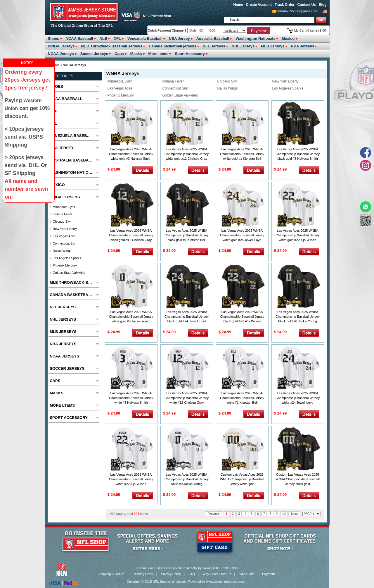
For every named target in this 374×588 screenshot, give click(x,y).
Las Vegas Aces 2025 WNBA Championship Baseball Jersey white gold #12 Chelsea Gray (187, 154)
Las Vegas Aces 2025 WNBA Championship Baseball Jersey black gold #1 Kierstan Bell (187, 235)
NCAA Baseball (79, 38)
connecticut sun (175, 88)
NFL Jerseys (214, 46)
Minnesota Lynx (120, 81)
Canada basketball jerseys (173, 46)
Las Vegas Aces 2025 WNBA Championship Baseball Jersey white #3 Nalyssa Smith (131, 398)
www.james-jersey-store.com (227, 582)
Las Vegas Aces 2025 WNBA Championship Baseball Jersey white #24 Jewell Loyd (298, 398)
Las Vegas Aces (120, 88)
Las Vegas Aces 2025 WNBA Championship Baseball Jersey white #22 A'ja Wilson (131, 479)
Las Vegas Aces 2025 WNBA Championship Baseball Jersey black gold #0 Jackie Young (298, 317)
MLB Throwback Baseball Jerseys (112, 46)
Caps (119, 54)
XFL (117, 38)
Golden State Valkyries (180, 95)
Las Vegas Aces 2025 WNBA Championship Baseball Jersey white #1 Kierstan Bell (242, 398)
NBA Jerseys (303, 46)
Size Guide (247, 574)
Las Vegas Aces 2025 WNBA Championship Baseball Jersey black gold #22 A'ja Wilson (242, 317)
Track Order (284, 5)
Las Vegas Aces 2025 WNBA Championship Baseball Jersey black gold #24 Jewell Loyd (187, 317)
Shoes (54, 38)
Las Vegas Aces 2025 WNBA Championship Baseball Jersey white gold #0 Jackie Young (131, 317)
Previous (214, 514)
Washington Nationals (255, 38)
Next (294, 514)
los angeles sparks (288, 88)
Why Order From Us (217, 574)
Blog (323, 5)
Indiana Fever (173, 81)
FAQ (192, 574)
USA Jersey (179, 38)
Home (238, 5)
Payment (268, 574)
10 (284, 514)
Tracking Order (143, 574)
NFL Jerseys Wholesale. (170, 582)
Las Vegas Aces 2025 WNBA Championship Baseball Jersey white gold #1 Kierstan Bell (242, 154)
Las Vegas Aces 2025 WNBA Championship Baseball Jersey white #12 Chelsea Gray (187, 398)
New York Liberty (285, 81)
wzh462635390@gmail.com (297, 11)
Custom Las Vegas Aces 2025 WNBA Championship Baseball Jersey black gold (298, 479)
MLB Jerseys (273, 46)
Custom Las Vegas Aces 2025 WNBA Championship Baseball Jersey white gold (242, 479)
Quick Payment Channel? (168, 30)
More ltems (159, 54)
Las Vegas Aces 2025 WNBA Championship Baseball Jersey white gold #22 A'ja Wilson (298, 235)
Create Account (259, 5)
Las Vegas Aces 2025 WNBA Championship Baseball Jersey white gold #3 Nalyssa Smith (131, 154)
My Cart (310, 30)
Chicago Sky (227, 81)
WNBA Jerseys (61, 46)
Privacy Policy (171, 574)
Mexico (288, 38)
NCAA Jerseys (61, 54)
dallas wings (228, 88)
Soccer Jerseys (94, 54)
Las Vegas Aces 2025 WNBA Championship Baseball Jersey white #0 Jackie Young (187, 479)
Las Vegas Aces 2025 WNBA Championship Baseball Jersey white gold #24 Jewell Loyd (242, 235)
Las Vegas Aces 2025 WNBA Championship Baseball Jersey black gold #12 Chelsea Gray (131, 235)
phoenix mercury (121, 95)
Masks (136, 54)
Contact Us (306, 5)
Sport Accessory (190, 54)
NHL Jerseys (243, 46)
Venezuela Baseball (145, 38)
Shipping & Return (111, 574)
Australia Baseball (213, 38)
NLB (104, 38)
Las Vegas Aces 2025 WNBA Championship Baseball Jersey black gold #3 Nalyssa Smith (298, 154)
